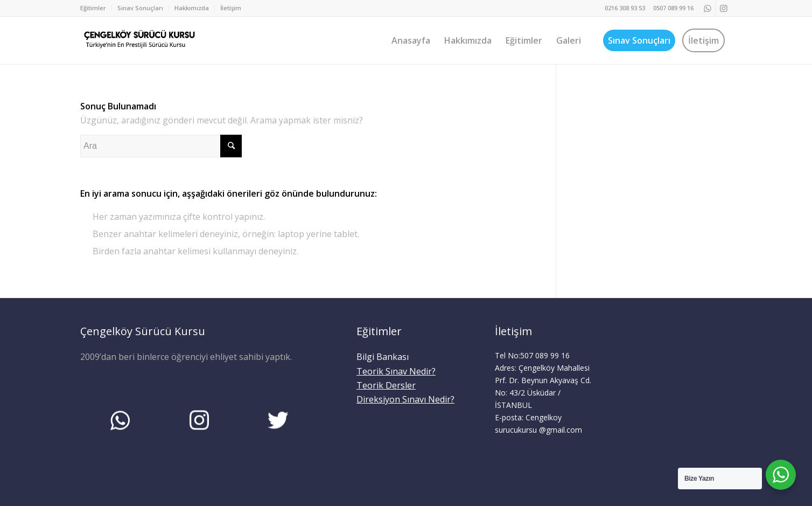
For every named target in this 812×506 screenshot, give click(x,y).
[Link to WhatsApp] (707, 8)
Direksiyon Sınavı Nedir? (405, 399)
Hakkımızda (192, 8)
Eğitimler (93, 8)
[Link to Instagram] (724, 8)
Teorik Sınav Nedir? (396, 371)
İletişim (231, 8)
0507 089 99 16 (673, 8)
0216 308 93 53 (625, 8)
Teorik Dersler (386, 385)
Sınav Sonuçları (140, 8)
